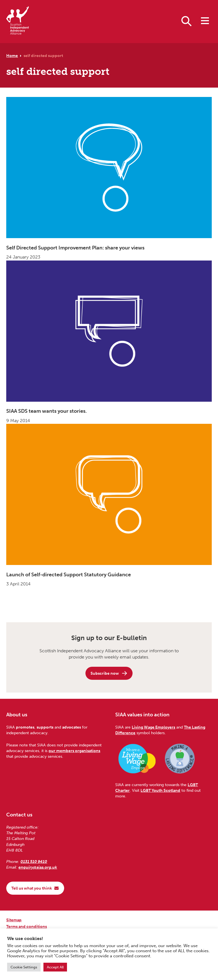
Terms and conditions (27, 926)
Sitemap (14, 920)
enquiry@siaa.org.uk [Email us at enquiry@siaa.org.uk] (38, 867)
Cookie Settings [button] (24, 967)
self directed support (43, 56)
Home (12, 56)
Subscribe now (109, 673)
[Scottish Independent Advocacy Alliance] (18, 21)
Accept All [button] (55, 967)
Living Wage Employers (153, 727)
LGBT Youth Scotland (160, 790)
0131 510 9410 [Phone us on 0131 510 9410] (34, 862)
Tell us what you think (35, 888)
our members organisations (74, 751)
